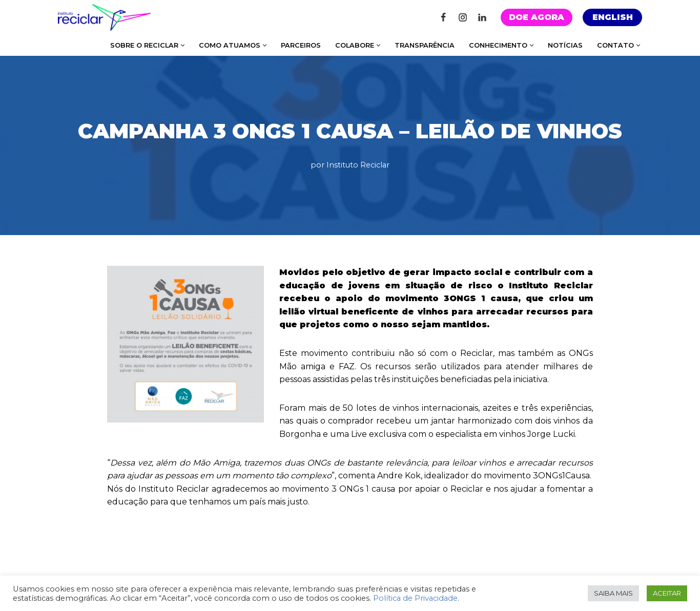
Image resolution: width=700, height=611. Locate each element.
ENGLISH (613, 17)
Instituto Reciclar (358, 165)
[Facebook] (443, 17)
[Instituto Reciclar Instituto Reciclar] (104, 17)
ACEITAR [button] (667, 593)
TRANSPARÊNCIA (425, 45)
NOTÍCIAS (565, 45)
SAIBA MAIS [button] (613, 593)
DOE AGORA (537, 17)
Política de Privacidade (415, 598)
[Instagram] (463, 17)
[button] (183, 45)
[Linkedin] (482, 17)
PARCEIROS (301, 45)
